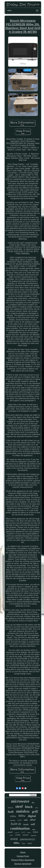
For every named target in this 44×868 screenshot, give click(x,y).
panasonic (28, 839)
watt (36, 808)
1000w (13, 816)
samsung (13, 820)
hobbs (36, 832)
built (11, 812)
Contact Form (23, 856)
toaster (26, 835)
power (29, 832)
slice (24, 843)
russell (10, 832)
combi (18, 835)
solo (26, 820)
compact (17, 832)
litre (33, 803)
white (34, 830)
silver (33, 820)
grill (35, 812)
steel (19, 806)
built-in (16, 824)
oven (14, 839)
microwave (20, 801)
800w (22, 816)
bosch (23, 832)
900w (17, 843)
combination (20, 828)
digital (32, 816)
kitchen (10, 808)
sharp (11, 835)
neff (33, 824)
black (29, 807)
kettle (30, 843)
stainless (23, 811)
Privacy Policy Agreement (23, 860)
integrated (33, 835)
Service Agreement (23, 864)
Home (23, 852)
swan (20, 820)
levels (26, 824)
